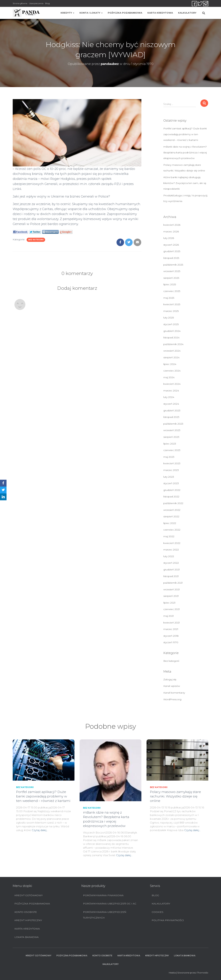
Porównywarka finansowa (103, 895)
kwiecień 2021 (172, 623)
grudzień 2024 (172, 331)
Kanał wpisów (172, 686)
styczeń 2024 (171, 404)
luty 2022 (169, 556)
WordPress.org (172, 699)
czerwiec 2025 (172, 291)
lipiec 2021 (169, 603)
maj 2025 (169, 298)
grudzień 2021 (172, 570)
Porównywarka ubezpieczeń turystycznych (105, 915)
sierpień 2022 (171, 516)
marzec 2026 (171, 232)
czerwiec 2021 (172, 609)
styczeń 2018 (171, 636)
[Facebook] (3, 483)
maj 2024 (169, 377)
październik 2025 (173, 265)
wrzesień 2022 (172, 510)
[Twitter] (3, 490)
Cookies (158, 912)
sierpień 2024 (171, 357)
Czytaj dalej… (40, 830)
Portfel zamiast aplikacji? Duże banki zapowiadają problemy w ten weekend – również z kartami (185, 134)
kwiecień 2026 (172, 225)
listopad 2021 (171, 576)
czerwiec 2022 (172, 530)
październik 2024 (173, 344)
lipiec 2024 (170, 364)
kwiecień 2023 (172, 463)
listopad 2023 (171, 417)
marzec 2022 (171, 550)
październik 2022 (173, 503)
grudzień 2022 (172, 490)
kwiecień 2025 (172, 304)
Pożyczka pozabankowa (125, 13)
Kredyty (67, 13)
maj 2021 (169, 616)
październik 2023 (173, 424)
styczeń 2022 (171, 563)
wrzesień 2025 (172, 271)
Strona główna (20, 3)
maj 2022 (169, 536)
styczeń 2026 (171, 245)
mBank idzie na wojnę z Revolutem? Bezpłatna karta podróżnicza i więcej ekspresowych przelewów (185, 152)
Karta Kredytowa (160, 13)
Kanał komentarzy (174, 693)
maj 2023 (169, 457)
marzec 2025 (171, 311)
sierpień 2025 (171, 278)
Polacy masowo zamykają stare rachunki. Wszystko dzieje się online (175, 796)
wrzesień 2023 (172, 430)
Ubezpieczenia (36, 3)
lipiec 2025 (170, 284)
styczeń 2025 (171, 324)
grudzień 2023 (172, 410)
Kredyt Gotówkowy (29, 895)
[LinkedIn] (3, 497)
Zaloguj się (170, 679)
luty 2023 (169, 477)
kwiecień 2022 (172, 543)
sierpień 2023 (171, 437)
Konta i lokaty (91, 13)
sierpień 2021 (171, 596)
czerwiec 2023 (172, 450)
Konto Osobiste (26, 912)
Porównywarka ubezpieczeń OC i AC (110, 904)
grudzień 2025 (172, 251)
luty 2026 (169, 238)
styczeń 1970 (171, 642)
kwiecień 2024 (172, 384)
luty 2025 (169, 318)
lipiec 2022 (170, 523)
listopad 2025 (171, 258)
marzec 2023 (171, 470)
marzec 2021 (171, 629)
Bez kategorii (36, 240)
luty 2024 (169, 397)
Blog (47, 3)
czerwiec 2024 (172, 371)
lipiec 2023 (170, 444)
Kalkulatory (187, 13)
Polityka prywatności (168, 920)
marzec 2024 (171, 391)
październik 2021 (173, 583)
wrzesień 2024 (172, 351)
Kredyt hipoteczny (28, 920)
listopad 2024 (171, 337)
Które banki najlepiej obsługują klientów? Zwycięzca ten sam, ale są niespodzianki (185, 183)
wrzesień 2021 (172, 589)
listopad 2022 (171, 497)
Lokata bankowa (27, 937)
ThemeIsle (203, 973)
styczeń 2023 (171, 483)
